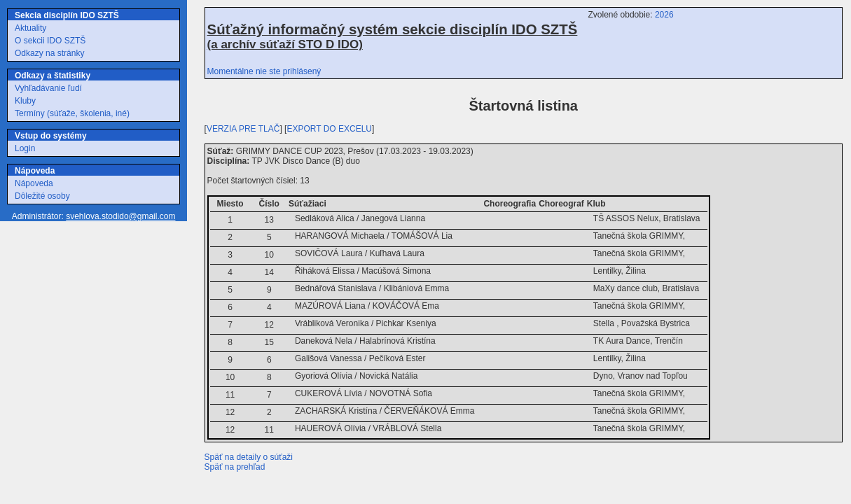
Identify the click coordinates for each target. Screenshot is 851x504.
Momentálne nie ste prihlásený (264, 71)
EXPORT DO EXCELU (329, 129)
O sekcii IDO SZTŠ (50, 41)
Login (25, 148)
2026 (664, 15)
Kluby (25, 101)
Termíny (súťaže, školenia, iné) (72, 113)
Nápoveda (34, 183)
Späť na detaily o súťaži (249, 457)
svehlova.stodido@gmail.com (120, 216)
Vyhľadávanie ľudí (48, 88)
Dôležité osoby (42, 196)
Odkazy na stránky (49, 53)
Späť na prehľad (235, 467)
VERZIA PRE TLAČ (243, 129)
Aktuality (30, 28)
